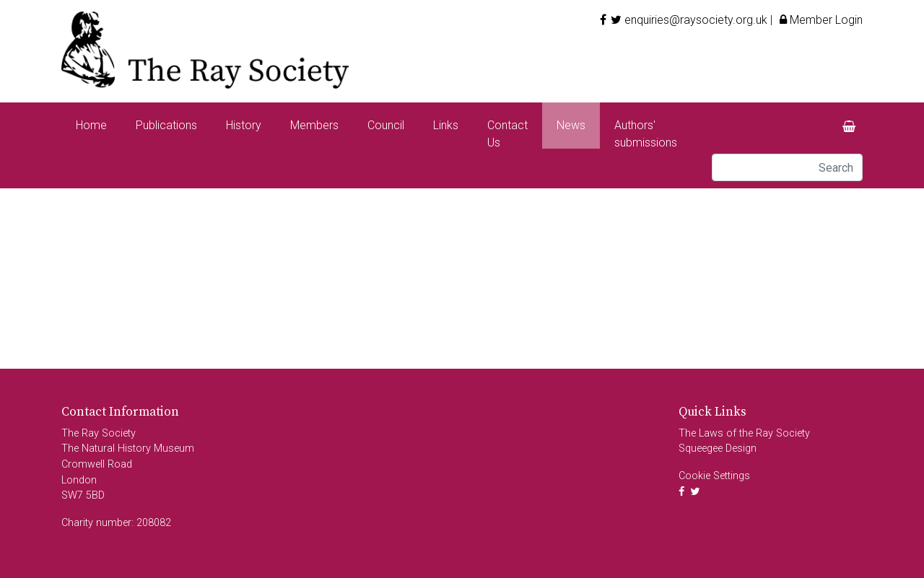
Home (91, 125)
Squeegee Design (718, 448)
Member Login (819, 20)
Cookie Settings (714, 476)
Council (386, 125)
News (571, 125)
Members (314, 125)
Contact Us (507, 134)
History (244, 125)
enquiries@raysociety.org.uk (696, 20)
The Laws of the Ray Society (744, 433)
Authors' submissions (646, 134)
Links (446, 125)
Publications (166, 125)
